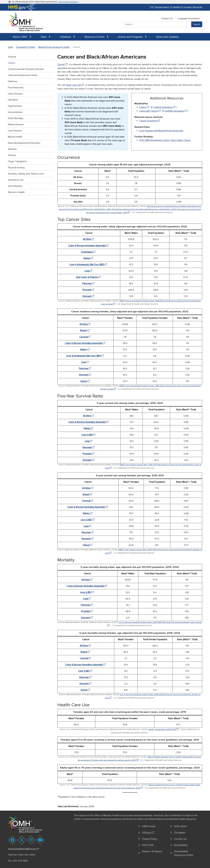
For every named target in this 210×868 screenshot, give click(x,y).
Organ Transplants (17, 161)
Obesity (12, 155)
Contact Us (167, 18)
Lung (89, 271)
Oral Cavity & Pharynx (89, 277)
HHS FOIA (148, 845)
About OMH (22, 37)
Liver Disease (15, 131)
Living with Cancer (150, 111)
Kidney (89, 258)
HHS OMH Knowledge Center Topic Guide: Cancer (165, 140)
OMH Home (149, 826)
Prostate (89, 290)
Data (46, 37)
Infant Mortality (16, 118)
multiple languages (165, 107)
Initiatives (67, 37)
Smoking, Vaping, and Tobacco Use (26, 174)
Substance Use (16, 180)
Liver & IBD (89, 435)
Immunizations (15, 112)
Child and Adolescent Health (23, 75)
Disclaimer (180, 833)
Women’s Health (16, 192)
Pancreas (89, 283)
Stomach (89, 296)
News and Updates (168, 37)
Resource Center (96, 37)
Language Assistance (189, 18)
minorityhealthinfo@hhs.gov (24, 849)
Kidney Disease (16, 124)
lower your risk (75, 85)
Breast (85, 330)
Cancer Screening (150, 121)
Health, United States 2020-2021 (164, 729)
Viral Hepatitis (15, 186)
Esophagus (89, 252)
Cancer (12, 63)
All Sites (89, 239)
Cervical (85, 337)
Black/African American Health (54, 47)
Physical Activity (16, 168)
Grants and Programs (132, 37)
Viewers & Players (152, 851)
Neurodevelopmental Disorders (24, 143)
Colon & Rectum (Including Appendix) (89, 246)
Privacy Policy (150, 839)
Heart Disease (15, 94)
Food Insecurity (16, 88)
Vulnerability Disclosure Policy (184, 853)
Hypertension (15, 106)
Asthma (12, 57)
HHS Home (180, 826)
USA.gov (148, 832)
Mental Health (15, 137)
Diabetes (13, 81)
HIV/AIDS (13, 100)
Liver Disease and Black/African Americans (161, 131)
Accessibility (181, 845)
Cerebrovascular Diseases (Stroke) (26, 69)
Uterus (85, 381)
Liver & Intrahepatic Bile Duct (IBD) (89, 265)
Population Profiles (26, 47)
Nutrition (12, 149)
